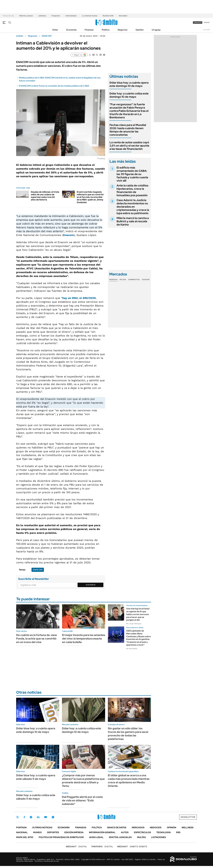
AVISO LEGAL (96, 837)
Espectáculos (142, 832)
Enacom (69, 235)
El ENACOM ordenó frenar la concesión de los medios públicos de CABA (54, 86)
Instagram (31, 817)
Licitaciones (159, 837)
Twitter (18, 817)
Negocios (123, 30)
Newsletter (207, 30)
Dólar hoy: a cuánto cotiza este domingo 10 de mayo (129, 95)
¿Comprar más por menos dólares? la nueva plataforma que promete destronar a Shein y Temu (83, 781)
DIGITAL (76, 846)
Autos (125, 832)
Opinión (140, 30)
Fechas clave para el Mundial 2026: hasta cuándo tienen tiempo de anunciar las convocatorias (128, 130)
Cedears (146, 280)
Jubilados (42, 16)
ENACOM (47, 36)
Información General (102, 832)
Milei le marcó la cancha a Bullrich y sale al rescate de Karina (133, 221)
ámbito (20, 36)
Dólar (55, 30)
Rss (178, 832)
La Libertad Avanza (90, 16)
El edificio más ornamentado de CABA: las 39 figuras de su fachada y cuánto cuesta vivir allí (132, 174)
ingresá (207, 22)
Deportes (53, 832)
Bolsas (123, 280)
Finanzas (89, 30)
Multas (141, 837)
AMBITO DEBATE (132, 846)
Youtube (46, 817)
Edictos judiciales (120, 837)
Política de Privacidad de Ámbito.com (61, 837)
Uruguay (156, 30)
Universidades (71, 16)
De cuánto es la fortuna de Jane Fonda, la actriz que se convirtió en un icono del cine (37, 639)
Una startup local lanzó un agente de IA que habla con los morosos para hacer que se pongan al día (138, 614)
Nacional (22, 832)
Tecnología (164, 832)
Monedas (113, 280)
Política (106, 30)
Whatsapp (53, 817)
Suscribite (91, 585)
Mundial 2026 (108, 16)
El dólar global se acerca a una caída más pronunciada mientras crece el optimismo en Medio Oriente (129, 781)
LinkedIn (38, 817)
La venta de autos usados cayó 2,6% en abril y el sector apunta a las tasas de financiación (129, 146)
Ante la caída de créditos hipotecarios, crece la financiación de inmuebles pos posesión (132, 190)
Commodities (134, 280)
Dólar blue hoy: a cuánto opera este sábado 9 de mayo (36, 777)
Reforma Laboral (26, 16)
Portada (21, 827)
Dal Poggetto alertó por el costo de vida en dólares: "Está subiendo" (82, 800)
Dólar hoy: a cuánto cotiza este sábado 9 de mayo (36, 797)
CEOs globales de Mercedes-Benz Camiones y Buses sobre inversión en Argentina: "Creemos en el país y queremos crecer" (138, 638)
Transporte (56, 16)
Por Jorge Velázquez (134, 624)
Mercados (138, 827)
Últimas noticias (42, 827)
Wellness (188, 827)
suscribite (198, 22)
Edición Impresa (74, 832)
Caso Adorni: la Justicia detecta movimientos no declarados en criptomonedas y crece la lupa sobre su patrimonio (133, 207)
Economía (71, 30)
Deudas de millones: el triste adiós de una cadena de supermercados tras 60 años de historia (45, 196)
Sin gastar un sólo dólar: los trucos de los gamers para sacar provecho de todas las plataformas (128, 734)
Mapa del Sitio (25, 837)
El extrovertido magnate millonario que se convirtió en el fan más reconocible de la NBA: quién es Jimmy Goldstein (90, 197)
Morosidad (123, 16)
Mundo (37, 832)
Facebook (24, 817)
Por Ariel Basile (132, 649)
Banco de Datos (117, 827)
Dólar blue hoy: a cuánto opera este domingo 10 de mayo (129, 84)
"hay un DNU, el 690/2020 (78, 298)
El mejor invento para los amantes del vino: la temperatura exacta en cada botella (84, 639)
